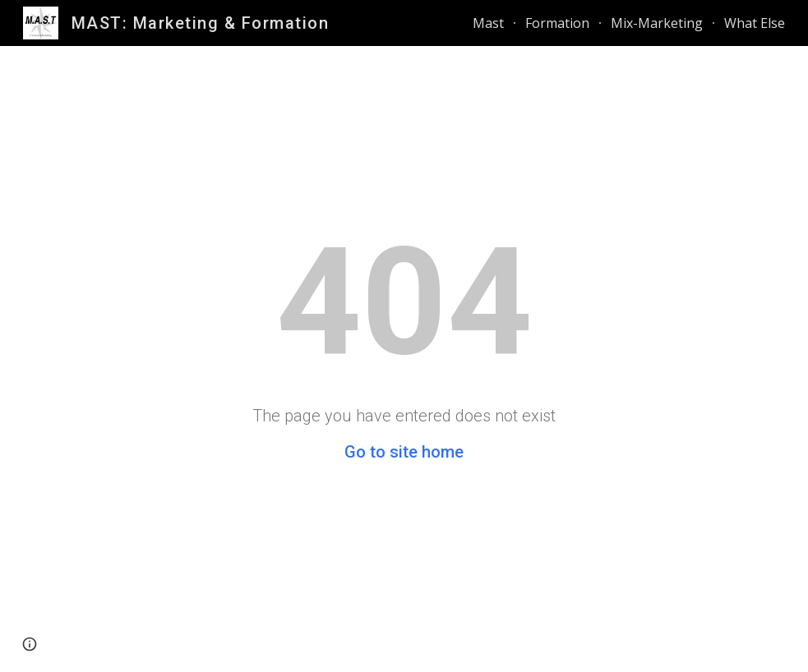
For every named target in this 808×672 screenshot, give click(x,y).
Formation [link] (557, 23)
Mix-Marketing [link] (657, 23)
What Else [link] (755, 23)
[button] (30, 644)
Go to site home (404, 452)
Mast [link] (488, 23)
